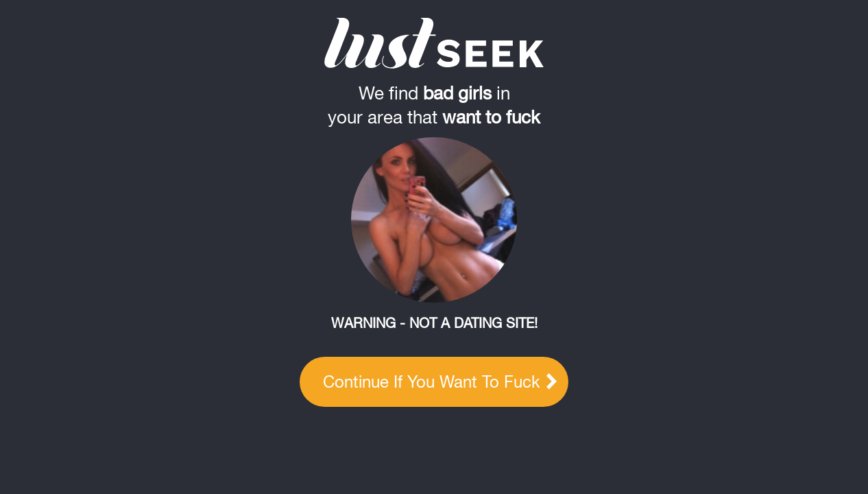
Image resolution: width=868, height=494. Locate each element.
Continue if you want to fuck (440, 381)
